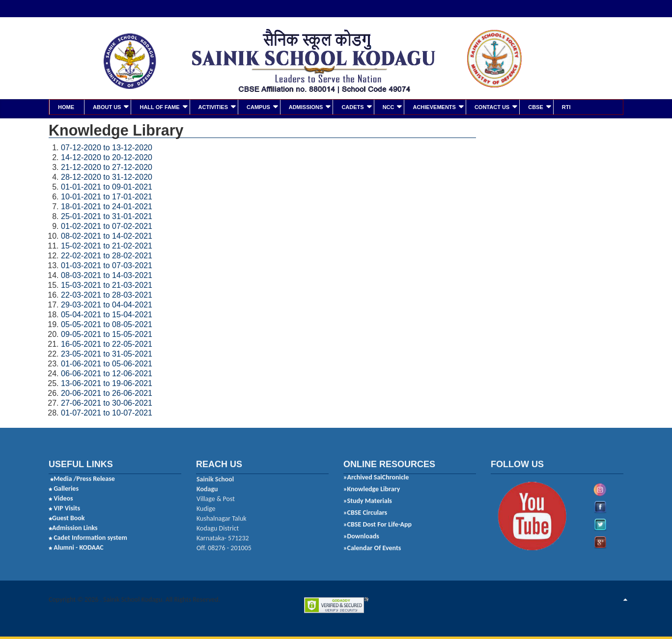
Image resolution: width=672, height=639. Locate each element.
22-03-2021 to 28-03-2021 (107, 294)
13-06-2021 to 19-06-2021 (107, 382)
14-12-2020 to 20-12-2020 (107, 156)
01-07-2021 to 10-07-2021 (107, 412)
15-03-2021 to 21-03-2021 (107, 284)
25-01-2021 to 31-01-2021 (107, 215)
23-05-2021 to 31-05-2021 (107, 353)
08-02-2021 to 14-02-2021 (107, 235)
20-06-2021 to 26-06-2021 (107, 392)
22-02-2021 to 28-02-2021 (107, 255)
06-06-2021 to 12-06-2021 (107, 373)
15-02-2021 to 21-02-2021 (107, 245)
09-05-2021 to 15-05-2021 (107, 333)
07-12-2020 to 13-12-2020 (107, 147)
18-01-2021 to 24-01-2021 (107, 206)
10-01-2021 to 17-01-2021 (107, 196)
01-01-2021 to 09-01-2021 (107, 186)
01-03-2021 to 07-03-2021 (107, 264)
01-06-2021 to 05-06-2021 (107, 363)
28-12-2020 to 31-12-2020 (107, 176)
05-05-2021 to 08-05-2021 (107, 323)
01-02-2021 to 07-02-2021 (107, 225)
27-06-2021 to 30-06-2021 (107, 402)
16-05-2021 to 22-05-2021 (107, 343)
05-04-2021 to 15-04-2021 (107, 314)
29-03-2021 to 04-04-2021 (107, 304)
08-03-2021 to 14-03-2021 (107, 274)
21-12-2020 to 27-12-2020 (107, 166)
